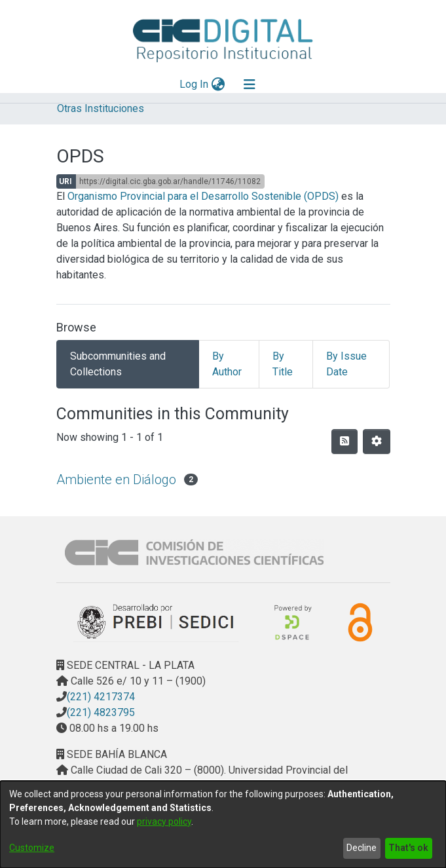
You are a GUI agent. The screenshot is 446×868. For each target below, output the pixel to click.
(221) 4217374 (101, 697)
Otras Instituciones (101, 108)
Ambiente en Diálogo (116, 480)
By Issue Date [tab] (346, 364)
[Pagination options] (377, 442)
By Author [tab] (227, 364)
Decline (362, 848)
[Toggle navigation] (250, 85)
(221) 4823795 (101, 712)
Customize (32, 848)
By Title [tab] (283, 364)
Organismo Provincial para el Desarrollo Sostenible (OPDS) (203, 196)
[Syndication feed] (344, 442)
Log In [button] (195, 84)
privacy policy (164, 821)
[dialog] (223, 824)
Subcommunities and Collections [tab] (118, 364)
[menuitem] (218, 85)
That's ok (408, 848)
